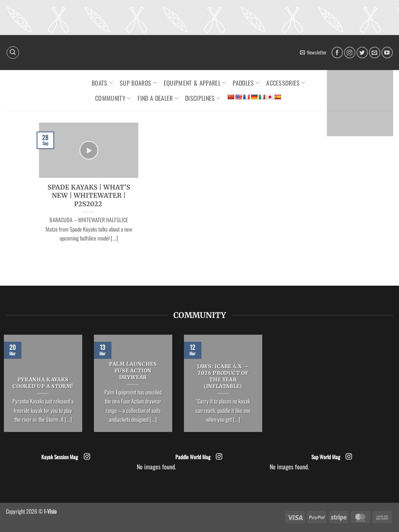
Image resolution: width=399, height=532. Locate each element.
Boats (102, 83)
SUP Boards (138, 83)
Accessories (286, 83)
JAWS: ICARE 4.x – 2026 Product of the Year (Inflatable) (223, 376)
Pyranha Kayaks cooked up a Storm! (43, 383)
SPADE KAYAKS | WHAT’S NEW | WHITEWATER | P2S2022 (89, 196)
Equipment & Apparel (195, 83)
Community (113, 98)
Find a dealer (158, 98)
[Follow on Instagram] (350, 52)
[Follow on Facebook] (337, 52)
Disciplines (203, 98)
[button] (313, 53)
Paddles (246, 83)
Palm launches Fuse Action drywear (133, 371)
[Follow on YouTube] (387, 52)
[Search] (13, 53)
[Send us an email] (375, 52)
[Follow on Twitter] (362, 52)
